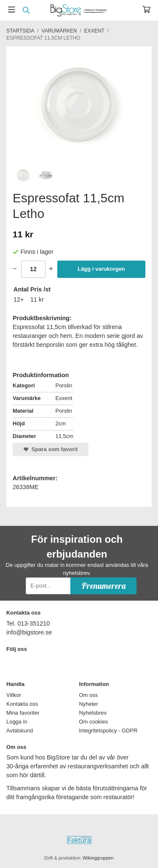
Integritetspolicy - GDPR (108, 731)
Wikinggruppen (98, 858)
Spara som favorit (51, 449)
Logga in (17, 722)
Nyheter (89, 704)
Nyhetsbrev (93, 713)
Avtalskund (20, 731)
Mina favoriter (23, 713)
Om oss (89, 695)
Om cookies (94, 722)
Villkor (14, 695)
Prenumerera (103, 586)
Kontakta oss (22, 704)
